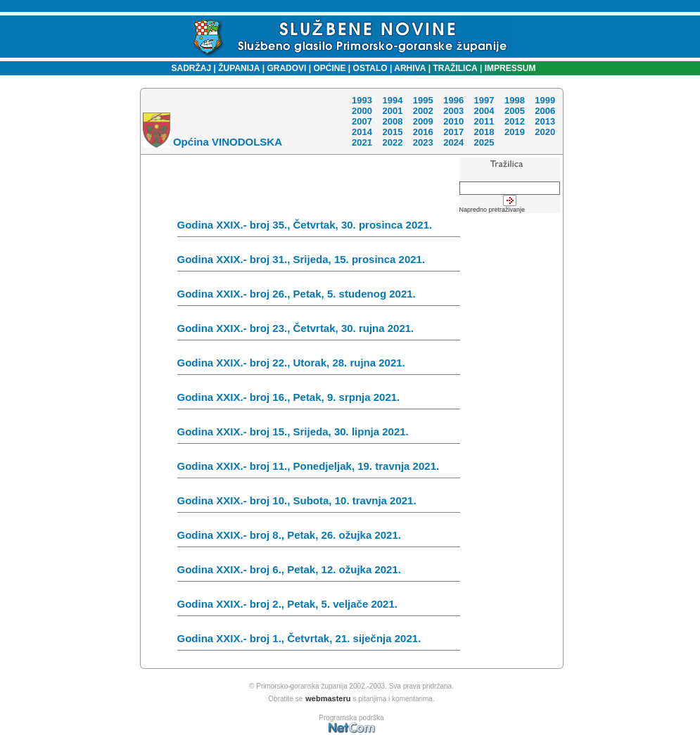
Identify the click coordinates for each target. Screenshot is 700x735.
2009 (423, 121)
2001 (392, 111)
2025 (484, 142)
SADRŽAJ (188, 68)
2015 (392, 132)
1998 (515, 100)
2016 (423, 132)
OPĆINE (330, 68)
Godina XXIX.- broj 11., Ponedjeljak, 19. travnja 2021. (319, 469)
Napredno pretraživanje (492, 210)
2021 (362, 142)
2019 (515, 132)
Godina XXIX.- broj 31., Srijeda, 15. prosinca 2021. (319, 262)
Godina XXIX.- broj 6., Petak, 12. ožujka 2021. (319, 573)
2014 (362, 132)
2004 (484, 111)
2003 (453, 111)
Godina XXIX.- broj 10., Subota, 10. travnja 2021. (319, 504)
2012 (515, 121)
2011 (484, 121)
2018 (484, 132)
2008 (392, 121)
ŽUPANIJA (239, 68)
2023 (423, 142)
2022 (392, 142)
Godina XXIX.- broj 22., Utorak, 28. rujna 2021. (319, 366)
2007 (362, 121)
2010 (453, 121)
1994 (392, 100)
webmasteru (328, 698)
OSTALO (370, 68)
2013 (545, 121)
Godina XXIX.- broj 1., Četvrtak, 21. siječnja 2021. (319, 641)
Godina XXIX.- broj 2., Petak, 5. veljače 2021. (319, 607)
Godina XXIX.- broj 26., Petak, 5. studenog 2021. (319, 297)
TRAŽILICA (454, 68)
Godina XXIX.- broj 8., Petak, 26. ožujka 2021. (319, 538)
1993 (362, 100)
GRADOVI (286, 68)
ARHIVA (409, 68)
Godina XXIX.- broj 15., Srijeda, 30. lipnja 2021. (319, 435)
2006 (545, 111)
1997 (484, 100)
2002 (423, 111)
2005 (515, 111)
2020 (545, 132)
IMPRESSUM (510, 68)
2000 (362, 111)
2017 (453, 132)
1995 (423, 100)
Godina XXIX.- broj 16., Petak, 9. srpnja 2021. (319, 400)
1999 (545, 100)
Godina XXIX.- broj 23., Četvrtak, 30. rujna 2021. (319, 331)
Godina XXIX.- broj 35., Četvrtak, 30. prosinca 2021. (319, 228)
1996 (453, 100)
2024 (453, 142)
